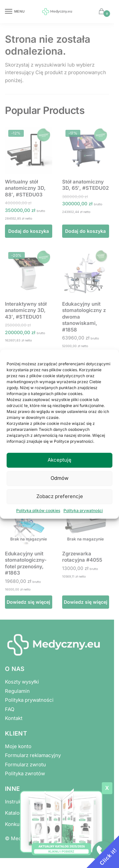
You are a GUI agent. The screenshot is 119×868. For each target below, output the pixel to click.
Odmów (59, 478)
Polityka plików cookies (38, 511)
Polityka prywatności (83, 511)
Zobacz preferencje (60, 496)
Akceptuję (59, 460)
